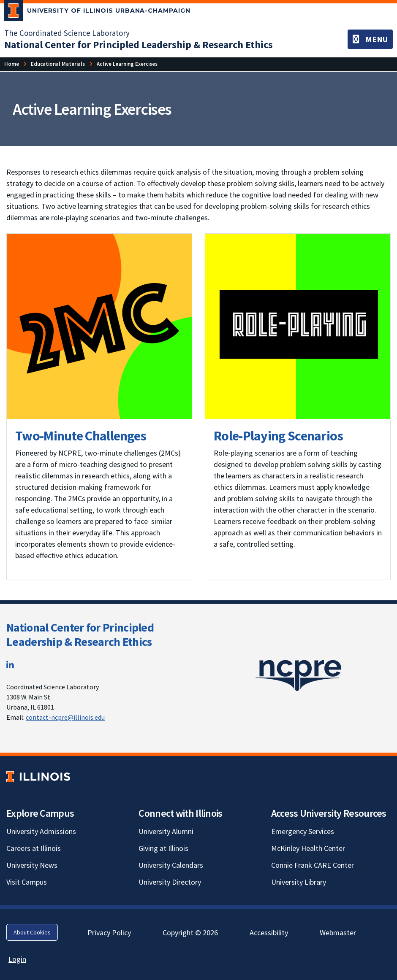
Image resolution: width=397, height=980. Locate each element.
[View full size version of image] (99, 327)
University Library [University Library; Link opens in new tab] (299, 882)
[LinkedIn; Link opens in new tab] (10, 665)
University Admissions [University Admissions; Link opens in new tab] (41, 831)
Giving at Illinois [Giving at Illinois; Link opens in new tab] (163, 848)
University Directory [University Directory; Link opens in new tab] (170, 882)
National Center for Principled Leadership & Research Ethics (80, 634)
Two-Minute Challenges (81, 436)
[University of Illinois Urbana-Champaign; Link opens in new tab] (97, 12)
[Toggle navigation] (370, 39)
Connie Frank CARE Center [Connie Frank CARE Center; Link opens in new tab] (313, 865)
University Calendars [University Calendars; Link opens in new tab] (171, 865)
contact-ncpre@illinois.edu (65, 717)
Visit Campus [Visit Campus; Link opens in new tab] (27, 882)
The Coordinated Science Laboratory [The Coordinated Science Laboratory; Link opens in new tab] (67, 33)
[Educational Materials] (58, 64)
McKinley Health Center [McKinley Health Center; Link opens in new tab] (308, 848)
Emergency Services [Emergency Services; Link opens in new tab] (303, 831)
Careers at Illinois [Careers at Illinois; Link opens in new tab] (34, 848)
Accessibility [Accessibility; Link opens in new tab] (269, 933)
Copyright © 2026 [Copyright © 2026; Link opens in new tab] (190, 933)
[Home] (12, 64)
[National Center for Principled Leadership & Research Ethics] (139, 45)
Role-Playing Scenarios (279, 436)
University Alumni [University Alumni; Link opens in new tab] (166, 831)
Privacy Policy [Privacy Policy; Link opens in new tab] (109, 933)
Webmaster (338, 933)
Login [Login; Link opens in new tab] (17, 959)
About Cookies (32, 932)
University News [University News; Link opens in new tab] (32, 865)
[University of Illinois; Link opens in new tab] (38, 776)
